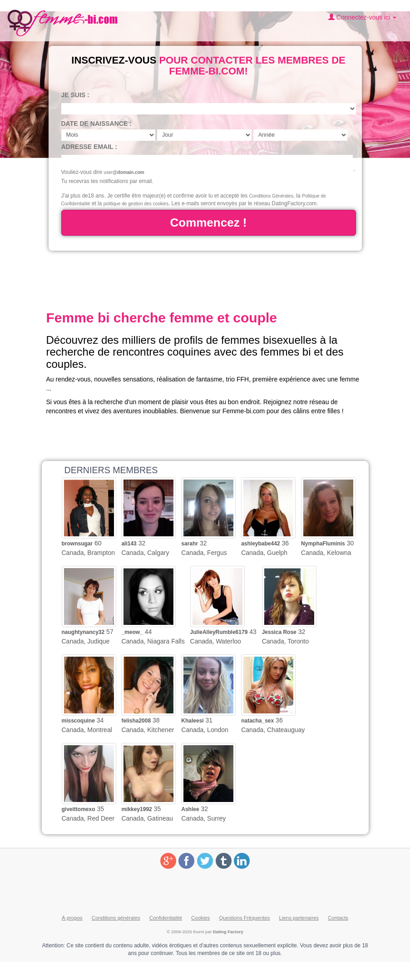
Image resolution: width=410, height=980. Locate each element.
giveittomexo (79, 809)
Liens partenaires (299, 918)
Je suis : (75, 95)
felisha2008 (136, 721)
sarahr (190, 544)
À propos (72, 918)
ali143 (129, 544)
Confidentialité (166, 918)
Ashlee (190, 809)
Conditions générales (116, 918)
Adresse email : (89, 147)
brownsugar (77, 544)
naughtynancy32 (83, 632)
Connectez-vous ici (362, 17)
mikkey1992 (136, 809)
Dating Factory (228, 932)
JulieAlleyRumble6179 (219, 632)
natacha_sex (257, 721)
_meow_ (132, 632)
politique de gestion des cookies (136, 204)
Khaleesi (192, 721)
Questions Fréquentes (244, 918)
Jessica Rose (279, 632)
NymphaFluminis (323, 544)
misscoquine (78, 721)
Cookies (200, 918)
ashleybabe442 (260, 544)
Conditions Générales (271, 196)
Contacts (338, 918)
